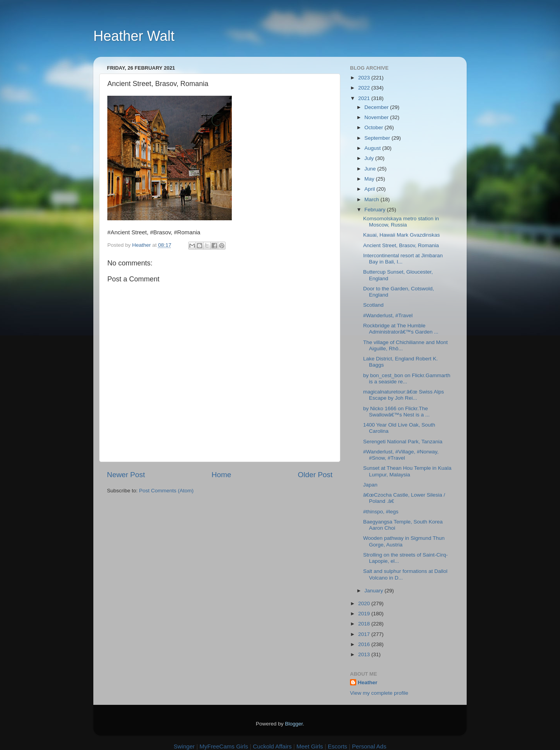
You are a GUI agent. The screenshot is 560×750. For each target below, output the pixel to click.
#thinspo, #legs (381, 512)
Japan (370, 485)
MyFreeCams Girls (224, 746)
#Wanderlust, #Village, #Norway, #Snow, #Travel (401, 455)
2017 (365, 634)
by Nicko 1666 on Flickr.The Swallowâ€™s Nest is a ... (396, 412)
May (370, 179)
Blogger (294, 724)
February (376, 210)
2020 (365, 603)
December (377, 107)
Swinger (184, 746)
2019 (365, 614)
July (370, 158)
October (374, 127)
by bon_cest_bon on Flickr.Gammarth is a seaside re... (407, 379)
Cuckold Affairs (272, 746)
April (370, 189)
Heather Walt (134, 36)
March (372, 199)
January (374, 591)
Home (221, 475)
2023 (365, 78)
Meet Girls (310, 746)
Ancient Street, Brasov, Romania (401, 245)
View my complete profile (379, 693)
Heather (367, 682)
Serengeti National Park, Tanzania (403, 442)
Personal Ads (369, 746)
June (371, 169)
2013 (365, 654)
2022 (365, 88)
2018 (365, 624)
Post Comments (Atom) (166, 491)
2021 (365, 98)
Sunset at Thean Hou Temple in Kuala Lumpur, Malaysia (407, 471)
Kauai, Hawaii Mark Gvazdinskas (402, 235)
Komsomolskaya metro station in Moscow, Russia (401, 222)
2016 (365, 644)
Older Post (315, 475)
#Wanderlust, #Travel (388, 315)
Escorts (338, 746)
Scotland (374, 305)
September (378, 138)
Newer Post (126, 475)
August (373, 148)
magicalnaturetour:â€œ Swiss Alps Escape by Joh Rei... (404, 395)
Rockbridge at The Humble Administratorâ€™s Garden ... (401, 329)
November (377, 117)
